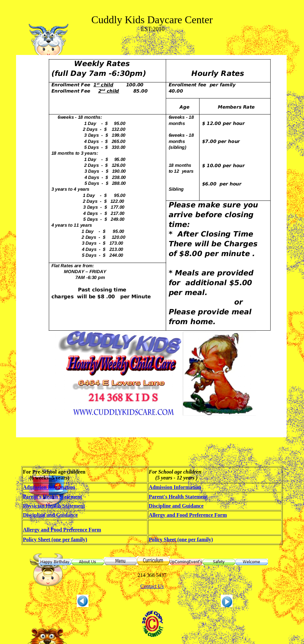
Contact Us (152, 586)
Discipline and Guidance (176, 506)
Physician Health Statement (54, 506)
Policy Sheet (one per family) (55, 540)
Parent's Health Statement (52, 497)
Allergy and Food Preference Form (188, 515)
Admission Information (49, 487)
